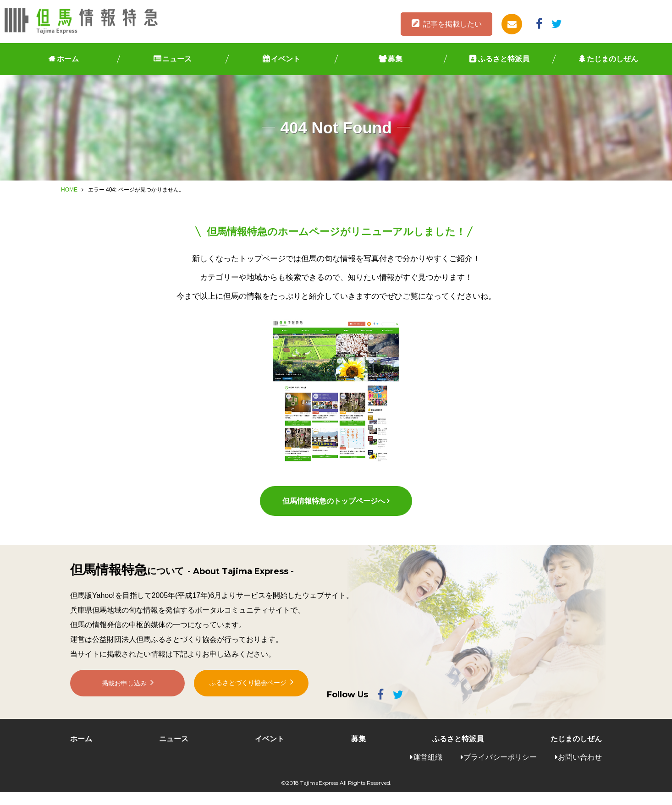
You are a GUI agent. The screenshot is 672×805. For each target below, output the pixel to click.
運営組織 (428, 769)
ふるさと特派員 (504, 59)
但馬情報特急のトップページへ (333, 513)
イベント (286, 59)
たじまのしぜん (612, 59)
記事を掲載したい (452, 24)
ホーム (68, 59)
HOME (69, 190)
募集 (395, 59)
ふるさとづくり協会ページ (248, 702)
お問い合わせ (580, 769)
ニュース (177, 59)
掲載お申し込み (124, 702)
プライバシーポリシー (500, 769)
